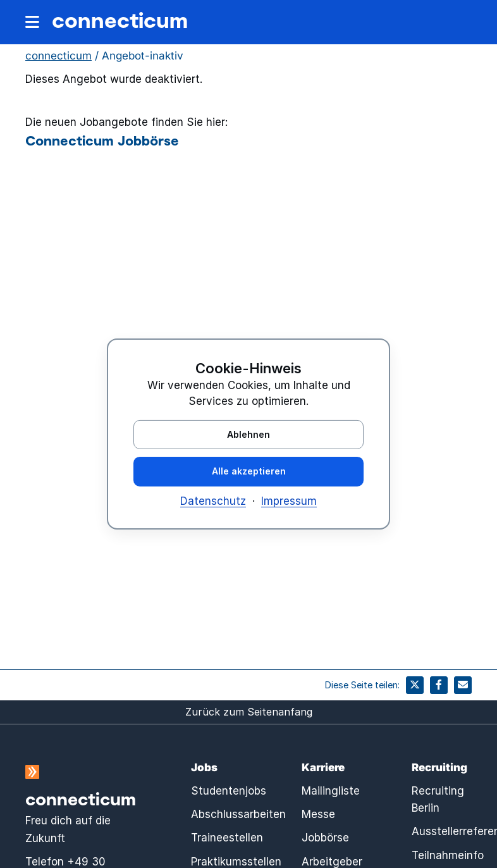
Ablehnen (248, 434)
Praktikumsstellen (236, 862)
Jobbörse (325, 838)
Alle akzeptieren (249, 471)
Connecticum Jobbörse (102, 140)
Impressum (289, 501)
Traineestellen (227, 838)
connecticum (120, 20)
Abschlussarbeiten (238, 814)
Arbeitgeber (332, 862)
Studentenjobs (229, 791)
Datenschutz (213, 501)
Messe (318, 814)
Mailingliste (331, 791)
